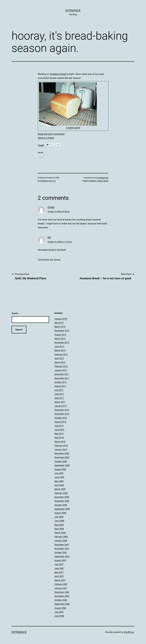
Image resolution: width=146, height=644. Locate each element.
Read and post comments (51, 134)
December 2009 (62, 453)
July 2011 (59, 390)
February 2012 (61, 366)
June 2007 (59, 568)
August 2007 (60, 560)
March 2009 (60, 489)
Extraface (73, 11)
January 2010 (61, 449)
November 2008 (62, 501)
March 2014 (60, 339)
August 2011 (60, 386)
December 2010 (62, 410)
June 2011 (59, 394)
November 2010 (62, 414)
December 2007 (62, 545)
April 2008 (59, 529)
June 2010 (59, 430)
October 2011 (61, 382)
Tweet (41, 145)
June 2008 (59, 521)
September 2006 (62, 604)
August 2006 (60, 608)
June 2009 (59, 477)
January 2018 (61, 319)
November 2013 (62, 343)
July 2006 (59, 612)
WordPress (129, 632)
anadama (93, 181)
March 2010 (60, 442)
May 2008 (59, 525)
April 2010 (59, 438)
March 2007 (60, 580)
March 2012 (60, 362)
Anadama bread (58, 74)
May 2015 (59, 323)
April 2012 (59, 358)
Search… (16, 313)
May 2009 (59, 481)
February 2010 (61, 446)
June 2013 (59, 346)
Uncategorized (102, 178)
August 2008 (60, 513)
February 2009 (61, 493)
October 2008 (61, 505)
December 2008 (62, 497)
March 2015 (60, 327)
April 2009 (59, 485)
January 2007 (61, 588)
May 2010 (59, 434)
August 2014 (60, 335)
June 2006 (59, 616)
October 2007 (61, 553)
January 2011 (61, 406)
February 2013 (61, 354)
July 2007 (59, 564)
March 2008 (60, 533)
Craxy (51, 207)
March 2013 (60, 350)
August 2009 (60, 469)
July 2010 (59, 426)
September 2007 (62, 556)
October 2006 (61, 600)
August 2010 (60, 422)
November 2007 (62, 549)
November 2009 (62, 457)
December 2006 (62, 592)
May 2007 (59, 572)
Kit (49, 237)
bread (106, 181)
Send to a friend (46, 138)
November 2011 (62, 378)
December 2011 (62, 374)
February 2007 (61, 584)
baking (100, 181)
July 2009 (59, 473)
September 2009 (62, 465)
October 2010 (61, 418)
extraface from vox (48, 181)
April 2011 (59, 398)
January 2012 (61, 370)
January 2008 (61, 541)
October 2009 (61, 461)
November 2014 (62, 331)
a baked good (73, 128)
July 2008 (59, 517)
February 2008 (61, 537)
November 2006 (62, 596)
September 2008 (62, 509)
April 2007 (59, 576)
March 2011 (60, 402)
